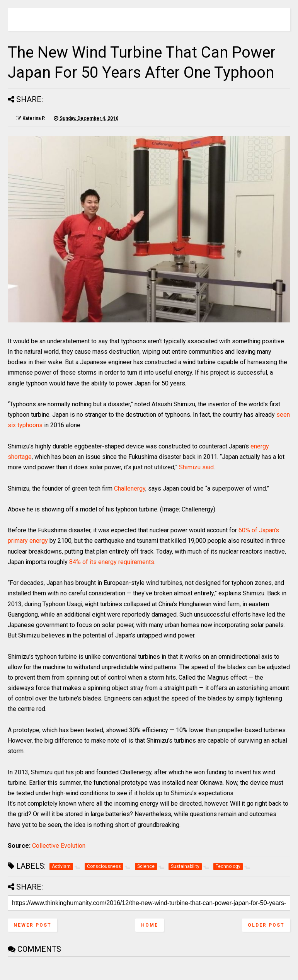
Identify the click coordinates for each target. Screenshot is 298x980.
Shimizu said (196, 467)
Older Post (266, 925)
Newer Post (32, 925)
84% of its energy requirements (112, 562)
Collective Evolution (59, 846)
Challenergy (130, 488)
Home (150, 925)
